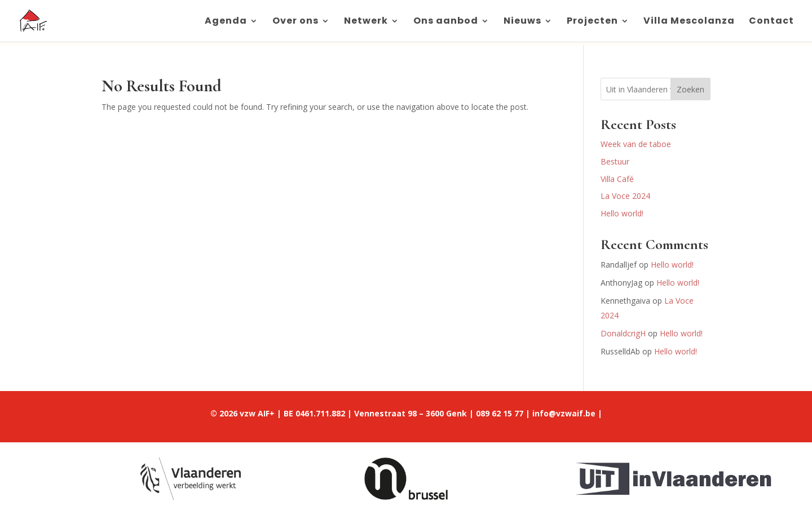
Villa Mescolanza (689, 22)
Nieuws (522, 22)
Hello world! (622, 213)
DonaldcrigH (623, 333)
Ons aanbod (446, 22)
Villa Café (617, 179)
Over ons (295, 22)
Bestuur (615, 161)
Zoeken (690, 89)
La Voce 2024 (625, 196)
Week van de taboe (636, 144)
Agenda (226, 22)
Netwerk (366, 22)
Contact (771, 22)
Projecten (592, 22)
